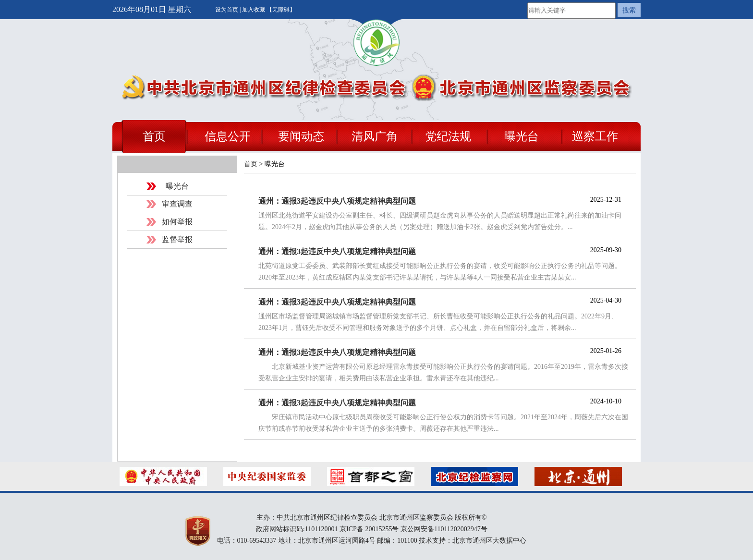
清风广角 (375, 136)
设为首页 (227, 10)
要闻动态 (301, 136)
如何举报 (177, 222)
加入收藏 (254, 10)
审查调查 (177, 204)
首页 (154, 136)
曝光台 (522, 136)
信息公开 (228, 136)
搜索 (629, 10)
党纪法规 (448, 136)
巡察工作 (595, 136)
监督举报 (177, 239)
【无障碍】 (281, 10)
